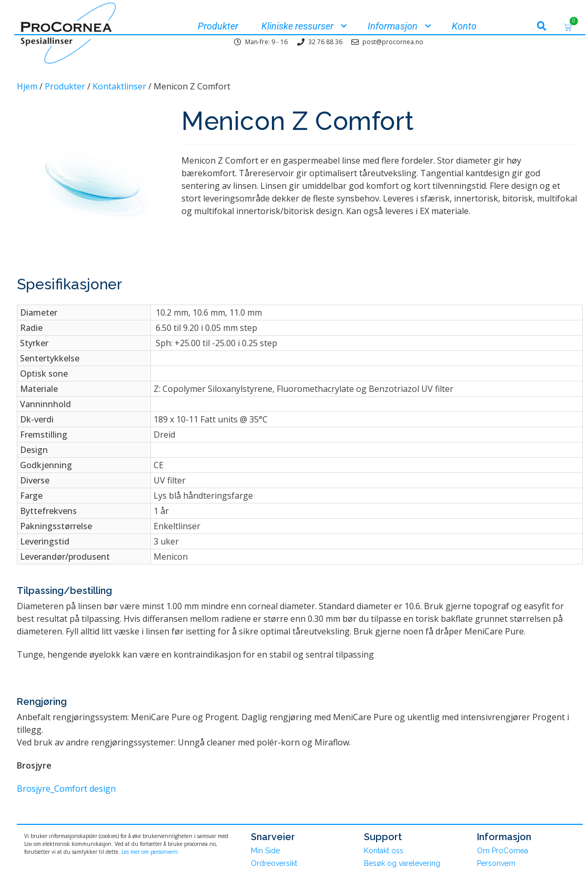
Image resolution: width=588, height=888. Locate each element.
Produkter (65, 86)
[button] (542, 26)
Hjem (27, 86)
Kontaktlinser (119, 86)
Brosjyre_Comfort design (66, 789)
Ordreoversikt (274, 863)
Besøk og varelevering (402, 863)
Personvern (496, 863)
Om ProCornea (503, 851)
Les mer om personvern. (150, 852)
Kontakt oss (384, 851)
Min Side (265, 851)
